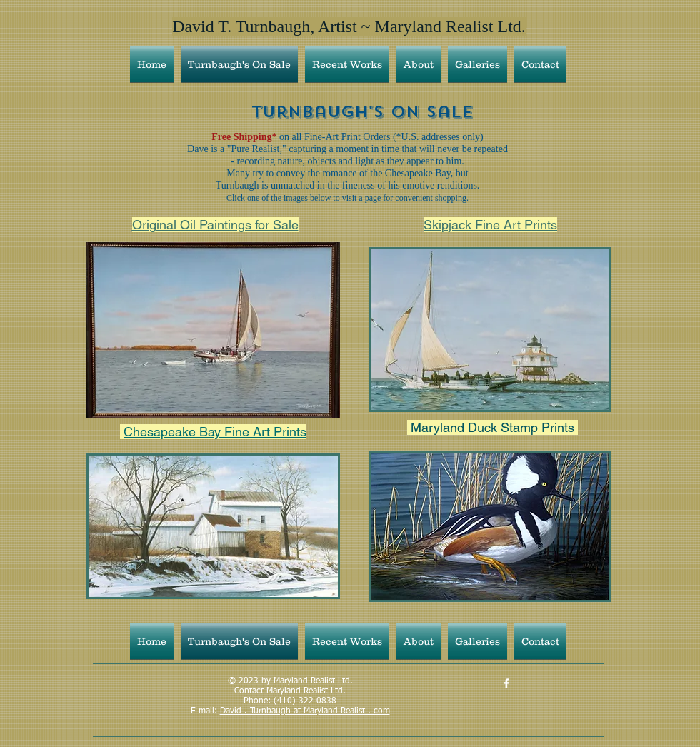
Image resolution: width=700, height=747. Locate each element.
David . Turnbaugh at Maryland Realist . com (305, 711)
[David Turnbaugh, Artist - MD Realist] (506, 683)
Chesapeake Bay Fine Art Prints (215, 432)
